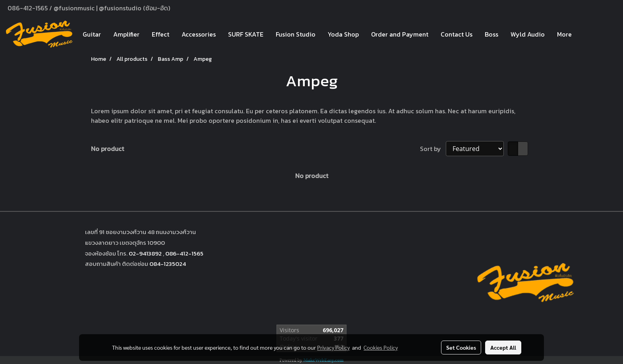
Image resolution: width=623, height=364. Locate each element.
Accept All (503, 347)
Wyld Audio (528, 34)
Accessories (199, 34)
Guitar (92, 34)
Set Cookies (461, 347)
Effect (161, 34)
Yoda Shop (343, 34)
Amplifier (126, 34)
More (564, 34)
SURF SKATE (246, 34)
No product (107, 149)
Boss (491, 34)
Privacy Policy (333, 347)
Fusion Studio (296, 34)
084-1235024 (168, 264)
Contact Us (457, 34)
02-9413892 (145, 253)
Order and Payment (400, 34)
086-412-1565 (184, 253)
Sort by (433, 149)
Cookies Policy (381, 347)
